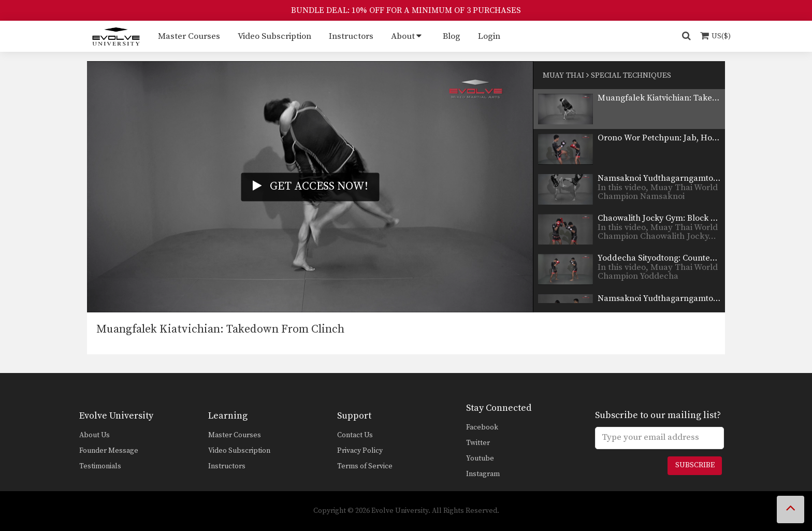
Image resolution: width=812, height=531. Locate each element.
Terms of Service (365, 466)
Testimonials (100, 466)
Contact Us (355, 435)
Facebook (482, 427)
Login (489, 36)
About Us (95, 435)
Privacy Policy (360, 451)
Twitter (478, 443)
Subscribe (695, 465)
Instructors (351, 36)
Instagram (483, 474)
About (403, 36)
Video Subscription (274, 36)
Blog (452, 36)
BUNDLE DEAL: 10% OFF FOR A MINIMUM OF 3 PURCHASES (406, 10)
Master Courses (189, 36)
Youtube (480, 458)
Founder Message (109, 451)
